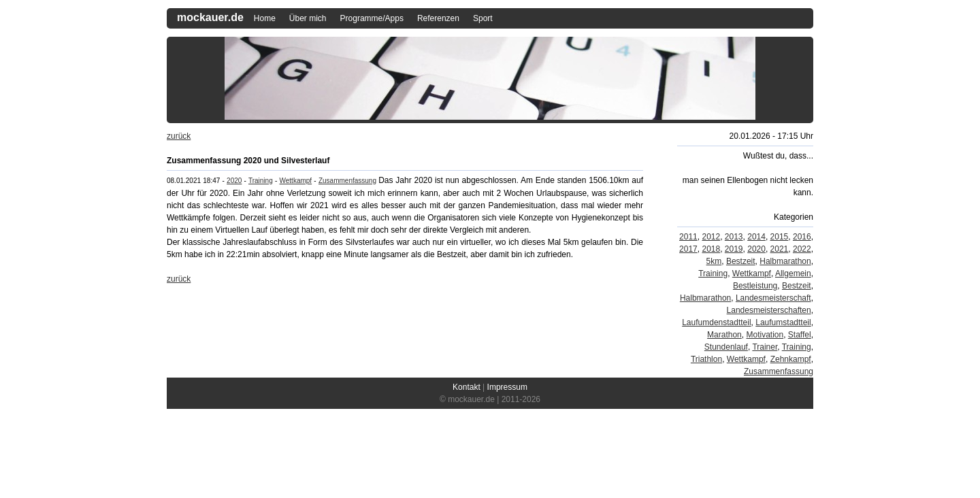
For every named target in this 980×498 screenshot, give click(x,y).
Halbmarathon (785, 261)
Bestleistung (755, 286)
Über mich (308, 18)
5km (714, 261)
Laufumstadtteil (783, 322)
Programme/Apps (372, 18)
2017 (688, 249)
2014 (756, 237)
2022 (802, 249)
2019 (734, 249)
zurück (179, 136)
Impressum (507, 387)
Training (261, 181)
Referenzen (438, 18)
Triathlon (706, 359)
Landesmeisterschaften (769, 310)
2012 (711, 237)
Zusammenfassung (347, 181)
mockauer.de (210, 17)
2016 (802, 237)
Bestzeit (741, 261)
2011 (688, 237)
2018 (711, 249)
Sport (483, 18)
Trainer (765, 347)
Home (265, 18)
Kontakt (467, 387)
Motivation (765, 335)
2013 (734, 237)
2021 (780, 249)
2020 (234, 181)
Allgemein (793, 273)
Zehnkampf (791, 359)
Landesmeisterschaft (773, 298)
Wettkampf (296, 181)
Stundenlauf (726, 347)
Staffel (800, 335)
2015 (780, 237)
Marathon (724, 335)
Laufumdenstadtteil (716, 322)
